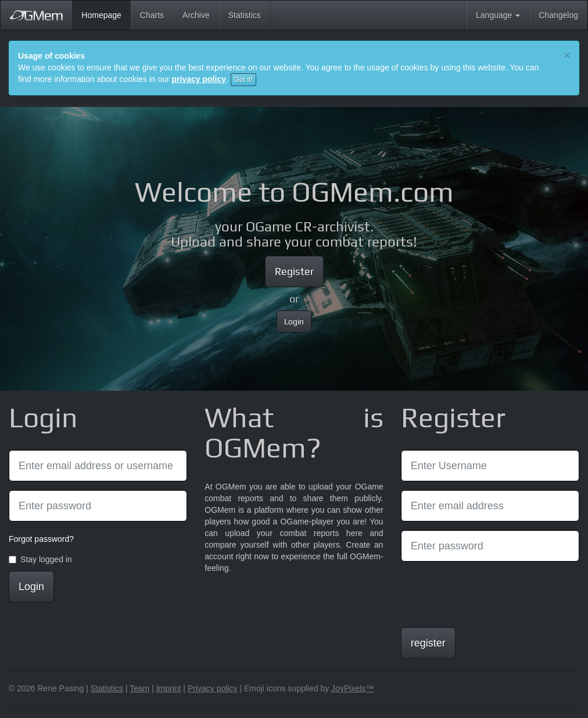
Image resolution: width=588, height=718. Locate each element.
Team (139, 688)
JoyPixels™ (352, 688)
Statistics (245, 15)
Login (294, 322)
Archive (196, 15)
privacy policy (199, 79)
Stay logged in (40, 559)
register (428, 643)
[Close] (567, 55)
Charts (152, 15)
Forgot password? (41, 539)
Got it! (243, 80)
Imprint (169, 688)
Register (294, 271)
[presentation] (489, 593)
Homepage (106, 14)
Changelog (558, 15)
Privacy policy (213, 688)
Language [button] (498, 15)
